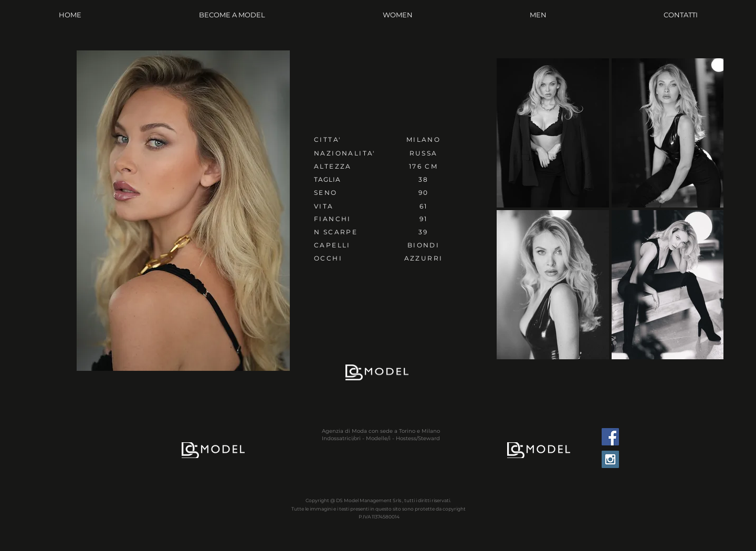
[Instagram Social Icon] (610, 459)
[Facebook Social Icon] (610, 437)
